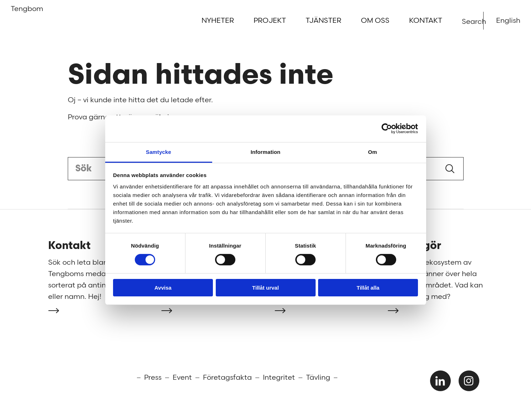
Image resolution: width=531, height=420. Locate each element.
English (508, 21)
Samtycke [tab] (159, 152)
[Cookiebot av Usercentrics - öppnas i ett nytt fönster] (387, 129)
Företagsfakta (227, 378)
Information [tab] (266, 152)
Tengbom (22, 11)
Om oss (375, 21)
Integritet (279, 378)
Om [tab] (372, 152)
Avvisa (163, 288)
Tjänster (323, 21)
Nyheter (218, 21)
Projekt (270, 21)
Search (466, 21)
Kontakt (426, 21)
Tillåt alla (368, 288)
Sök (450, 169)
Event (182, 378)
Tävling (318, 378)
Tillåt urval (265, 288)
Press (153, 378)
